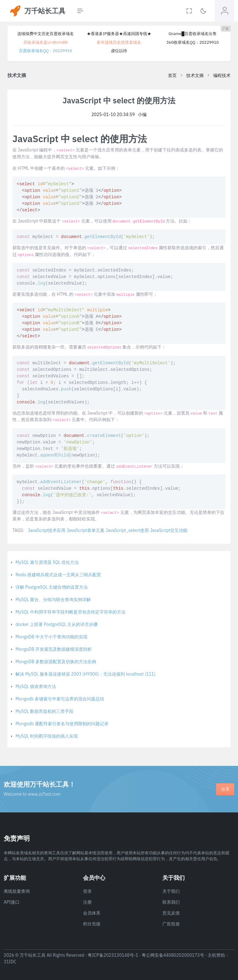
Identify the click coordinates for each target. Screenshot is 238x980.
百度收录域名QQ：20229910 (46, 51)
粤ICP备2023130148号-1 (113, 955)
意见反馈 (171, 913)
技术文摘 (195, 75)
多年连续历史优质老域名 (119, 42)
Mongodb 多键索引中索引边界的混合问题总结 (60, 699)
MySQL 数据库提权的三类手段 (44, 711)
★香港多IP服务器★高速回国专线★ (119, 34)
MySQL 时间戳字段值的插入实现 (47, 736)
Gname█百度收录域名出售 (193, 34)
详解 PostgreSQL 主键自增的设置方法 (52, 587)
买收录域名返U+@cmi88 (45, 42)
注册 (87, 902)
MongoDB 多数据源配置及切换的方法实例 (56, 662)
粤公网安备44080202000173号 (173, 955)
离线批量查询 (17, 891)
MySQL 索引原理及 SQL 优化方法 (47, 562)
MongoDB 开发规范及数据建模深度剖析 (54, 649)
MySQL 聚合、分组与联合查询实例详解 (53, 600)
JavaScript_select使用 (127, 530)
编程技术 (222, 75)
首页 (172, 75)
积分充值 (92, 924)
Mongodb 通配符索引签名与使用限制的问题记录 (62, 724)
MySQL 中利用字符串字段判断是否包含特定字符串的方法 (71, 612)
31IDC (10, 962)
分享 (225, 789)
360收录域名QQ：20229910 (193, 42)
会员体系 (92, 913)
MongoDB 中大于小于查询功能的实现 (51, 637)
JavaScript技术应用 (47, 530)
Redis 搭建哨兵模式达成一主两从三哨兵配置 (58, 575)
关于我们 (171, 891)
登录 (87, 891)
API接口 (12, 902)
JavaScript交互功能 (169, 530)
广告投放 (171, 924)
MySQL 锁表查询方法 (36, 686)
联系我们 (171, 902)
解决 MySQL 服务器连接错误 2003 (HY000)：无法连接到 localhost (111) (86, 674)
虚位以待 (119, 51)
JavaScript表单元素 (86, 530)
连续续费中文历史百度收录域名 (46, 34)
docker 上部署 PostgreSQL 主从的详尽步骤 (57, 624)
